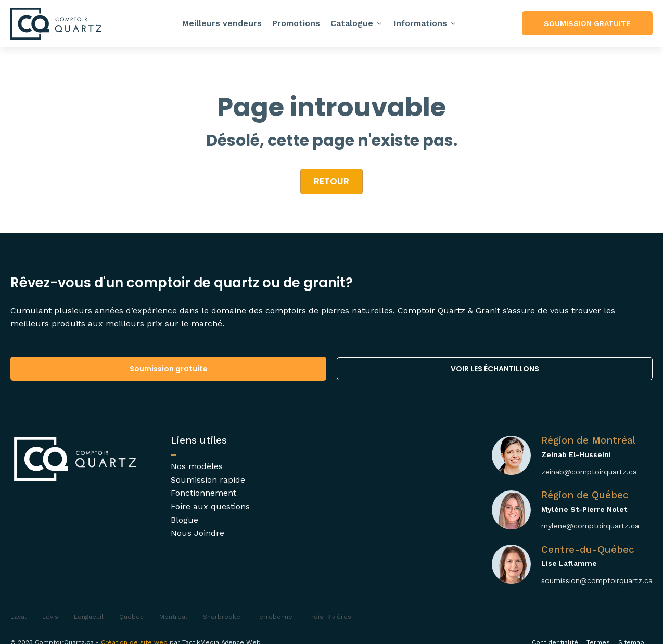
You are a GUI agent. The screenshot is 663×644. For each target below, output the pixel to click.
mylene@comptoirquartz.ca (590, 526)
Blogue (184, 520)
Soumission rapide (208, 480)
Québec (131, 617)
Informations (425, 23)
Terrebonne (274, 617)
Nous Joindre (197, 533)
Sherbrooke (222, 617)
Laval (18, 617)
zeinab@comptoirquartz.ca (589, 472)
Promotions (296, 23)
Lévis (50, 617)
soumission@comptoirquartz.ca (597, 580)
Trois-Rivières (330, 617)
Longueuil (89, 617)
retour (331, 181)
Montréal (173, 617)
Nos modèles (197, 466)
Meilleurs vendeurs (222, 23)
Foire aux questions (210, 506)
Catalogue (357, 23)
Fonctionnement (203, 493)
